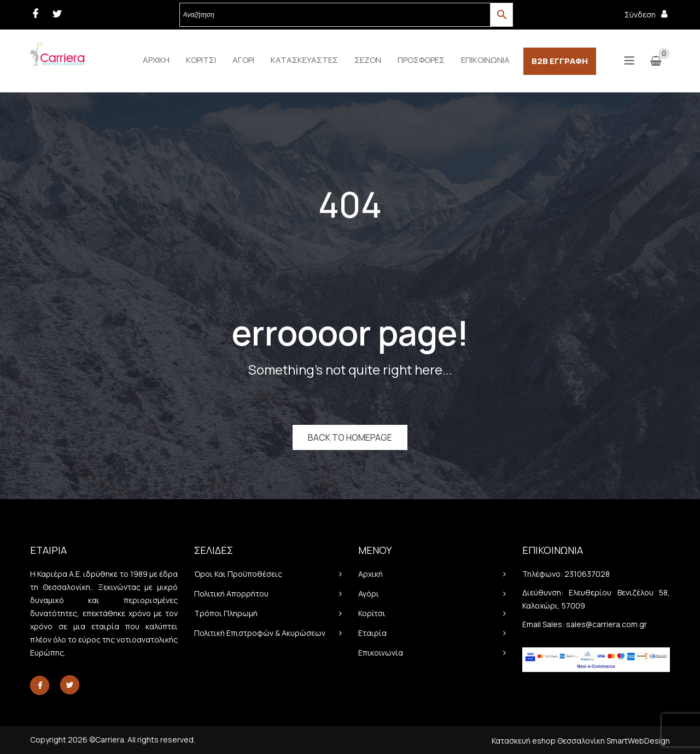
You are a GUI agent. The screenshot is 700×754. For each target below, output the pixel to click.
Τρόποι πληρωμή (226, 613)
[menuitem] (156, 60)
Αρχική (371, 574)
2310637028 (587, 574)
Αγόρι (369, 594)
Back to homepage (350, 437)
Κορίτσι (372, 613)
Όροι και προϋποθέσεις (238, 574)
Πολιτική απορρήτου (231, 594)
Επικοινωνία (381, 653)
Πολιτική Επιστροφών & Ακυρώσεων (260, 633)
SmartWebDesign (638, 741)
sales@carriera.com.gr (606, 624)
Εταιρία (372, 633)
